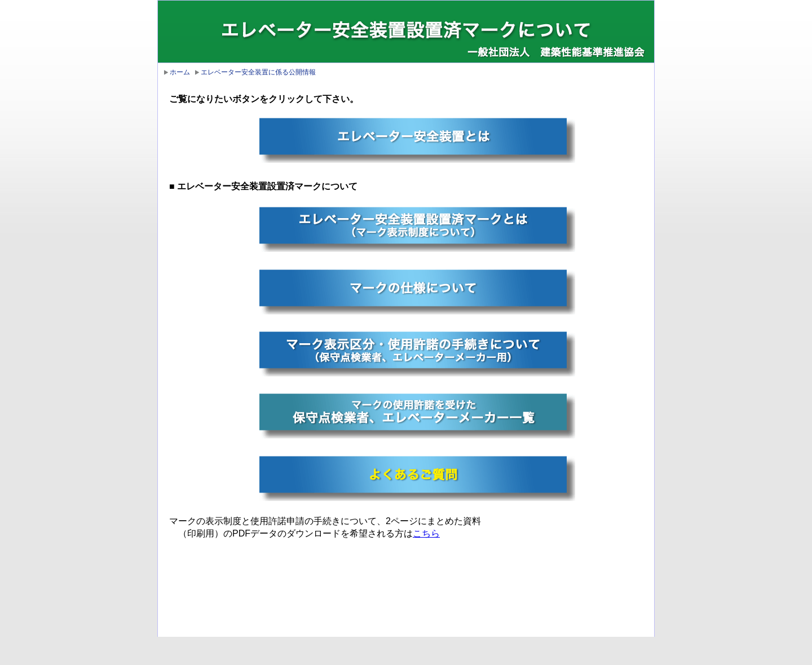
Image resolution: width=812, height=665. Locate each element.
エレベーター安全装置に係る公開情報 (258, 72)
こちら (426, 533)
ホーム (180, 72)
